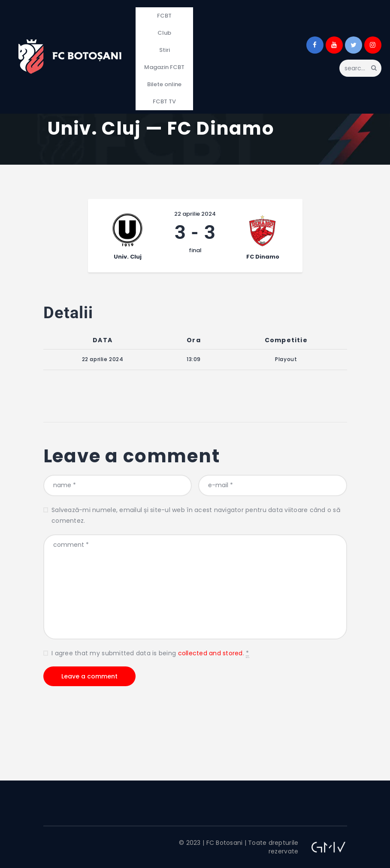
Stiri (165, 50)
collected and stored (210, 653)
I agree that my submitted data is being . (150, 653)
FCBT (164, 16)
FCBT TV (164, 101)
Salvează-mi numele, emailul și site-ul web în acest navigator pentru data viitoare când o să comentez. (196, 515)
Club (164, 33)
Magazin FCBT (164, 67)
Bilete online (164, 84)
